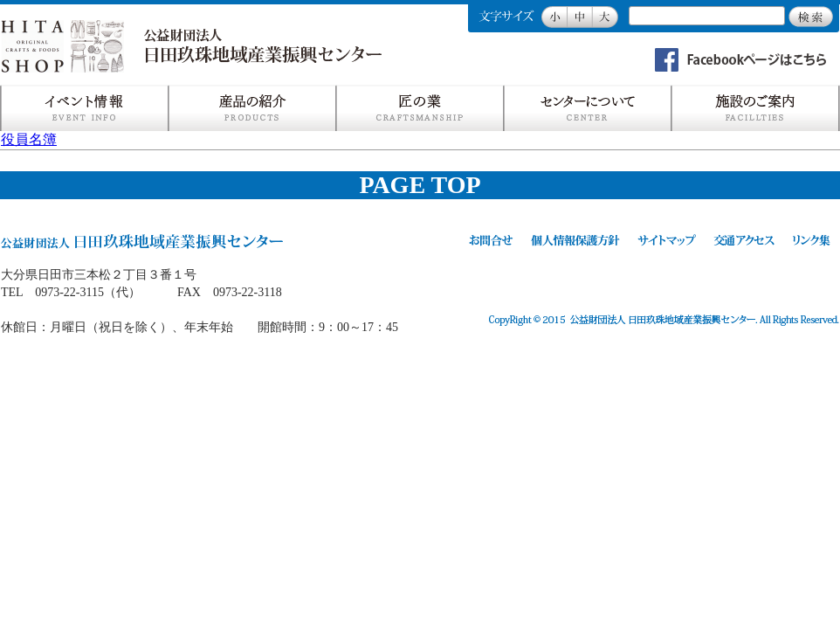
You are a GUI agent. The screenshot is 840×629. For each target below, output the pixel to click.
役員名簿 (29, 139)
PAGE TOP (420, 185)
